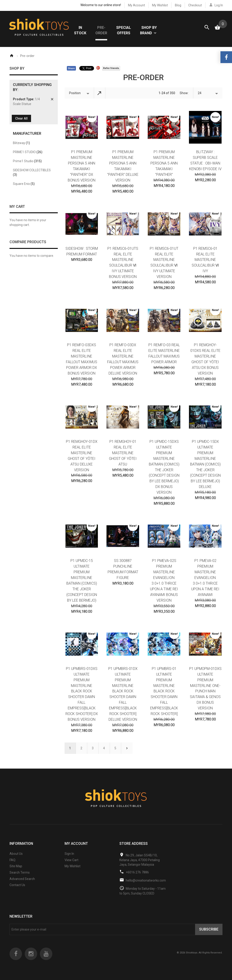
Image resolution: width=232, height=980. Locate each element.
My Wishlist (160, 5)
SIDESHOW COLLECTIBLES (32, 173)
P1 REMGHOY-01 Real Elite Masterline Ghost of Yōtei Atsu (123, 454)
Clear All (21, 119)
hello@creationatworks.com (146, 881)
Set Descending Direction (100, 94)
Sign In (69, 854)
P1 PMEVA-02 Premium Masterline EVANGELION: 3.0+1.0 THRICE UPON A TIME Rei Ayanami (205, 578)
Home (12, 56)
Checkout (195, 5)
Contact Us (17, 886)
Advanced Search (22, 880)
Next (127, 749)
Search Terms (20, 873)
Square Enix (24, 184)
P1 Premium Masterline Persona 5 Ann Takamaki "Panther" (164, 164)
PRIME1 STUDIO (28, 153)
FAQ (12, 861)
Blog (178, 5)
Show (184, 94)
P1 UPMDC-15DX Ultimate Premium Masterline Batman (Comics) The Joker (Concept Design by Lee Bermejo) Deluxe (205, 465)
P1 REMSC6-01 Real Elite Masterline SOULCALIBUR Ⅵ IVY (205, 261)
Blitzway (21, 144)
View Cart (71, 861)
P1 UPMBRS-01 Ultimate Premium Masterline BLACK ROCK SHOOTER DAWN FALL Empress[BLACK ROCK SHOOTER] (164, 692)
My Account (137, 5)
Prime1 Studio (27, 162)
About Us (16, 854)
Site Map (16, 867)
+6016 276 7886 (137, 873)
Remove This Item (52, 100)
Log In (219, 5)
